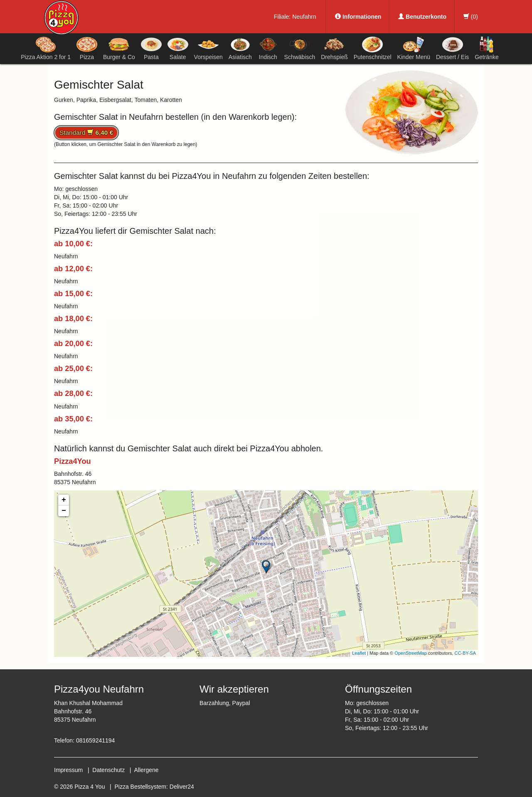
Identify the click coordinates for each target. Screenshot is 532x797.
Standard (86, 132)
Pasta (151, 48)
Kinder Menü (414, 48)
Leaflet (359, 653)
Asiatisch (240, 48)
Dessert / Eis (452, 48)
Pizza (87, 48)
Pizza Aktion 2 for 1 (46, 48)
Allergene (146, 770)
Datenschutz (108, 770)
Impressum (68, 770)
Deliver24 (182, 787)
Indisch (268, 48)
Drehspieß (334, 48)
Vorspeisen (208, 48)
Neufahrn (304, 17)
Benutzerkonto (422, 17)
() (471, 17)
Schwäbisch (300, 48)
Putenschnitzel (373, 48)
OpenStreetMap (411, 653)
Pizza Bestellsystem (140, 787)
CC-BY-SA (465, 653)
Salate (178, 48)
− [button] (64, 511)
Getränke (487, 48)
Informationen (358, 17)
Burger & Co (119, 48)
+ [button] (64, 500)
